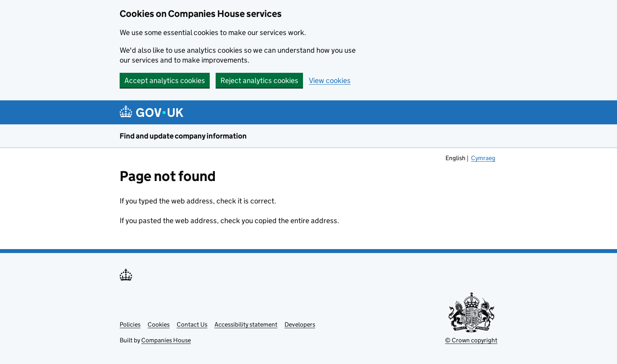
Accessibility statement (246, 324)
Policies (130, 324)
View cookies (330, 80)
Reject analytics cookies (259, 80)
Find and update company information (183, 136)
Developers (300, 324)
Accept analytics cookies (165, 80)
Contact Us (192, 324)
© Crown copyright (471, 340)
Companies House (166, 340)
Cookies (159, 324)
